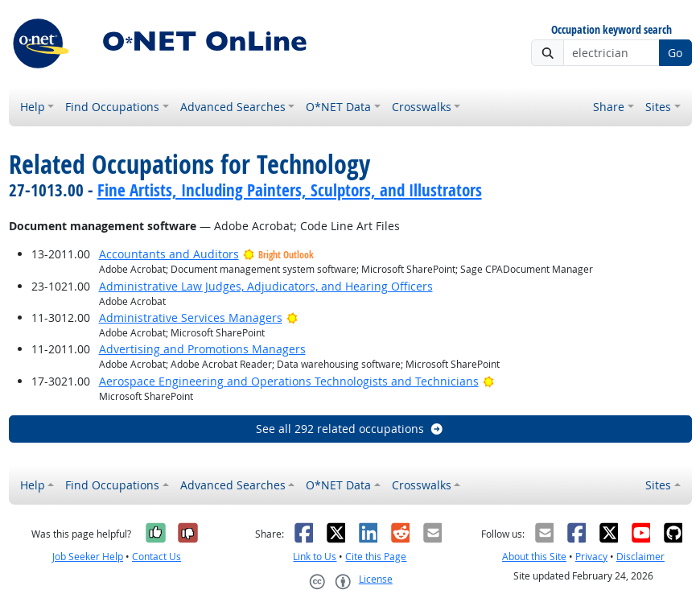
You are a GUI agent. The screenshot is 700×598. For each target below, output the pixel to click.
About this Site (534, 557)
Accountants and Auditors (169, 254)
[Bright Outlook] (292, 318)
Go (675, 53)
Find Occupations (112, 107)
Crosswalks (422, 107)
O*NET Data (338, 107)
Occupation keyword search (611, 30)
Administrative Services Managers (191, 318)
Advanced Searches (233, 107)
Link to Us (315, 557)
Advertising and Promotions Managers (202, 349)
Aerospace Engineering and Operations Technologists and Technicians (289, 381)
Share (609, 107)
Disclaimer (640, 557)
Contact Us (156, 557)
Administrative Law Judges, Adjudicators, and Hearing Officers (266, 286)
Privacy (591, 557)
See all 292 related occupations (350, 429)
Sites (658, 107)
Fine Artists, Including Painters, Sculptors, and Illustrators (290, 190)
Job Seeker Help (88, 557)
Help (33, 107)
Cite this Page (376, 557)
